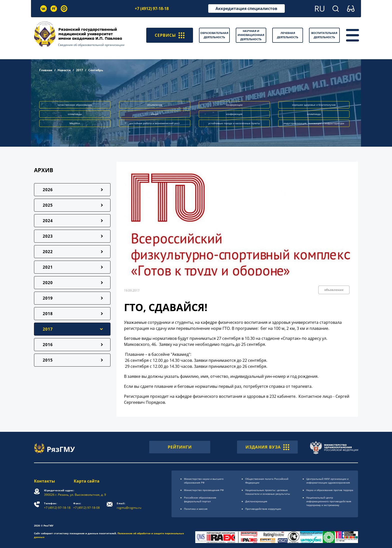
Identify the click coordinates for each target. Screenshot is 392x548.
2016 (48, 345)
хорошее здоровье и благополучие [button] (314, 105)
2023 (48, 236)
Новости (64, 70)
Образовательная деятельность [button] (214, 35)
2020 (48, 283)
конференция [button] (234, 114)
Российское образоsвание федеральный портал (200, 499)
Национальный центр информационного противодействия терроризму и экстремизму (329, 501)
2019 (48, 298)
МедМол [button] (75, 123)
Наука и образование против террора (330, 490)
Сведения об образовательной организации (91, 45)
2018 (48, 314)
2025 (48, 205)
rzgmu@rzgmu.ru (129, 506)
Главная (46, 70)
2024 (48, 221)
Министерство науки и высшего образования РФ (204, 481)
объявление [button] (155, 105)
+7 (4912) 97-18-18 (152, 8)
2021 (48, 267)
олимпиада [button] (314, 114)
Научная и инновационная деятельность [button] (251, 35)
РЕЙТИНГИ (180, 447)
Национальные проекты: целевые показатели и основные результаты (268, 492)
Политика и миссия (196, 509)
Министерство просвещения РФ (204, 490)
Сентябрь (96, 70)
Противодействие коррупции (263, 509)
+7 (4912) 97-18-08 (86, 506)
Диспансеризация (256, 501)
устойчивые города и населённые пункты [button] (234, 123)
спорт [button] (154, 114)
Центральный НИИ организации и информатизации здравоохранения (328, 481)
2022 (48, 252)
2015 (48, 360)
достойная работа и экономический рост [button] (154, 123)
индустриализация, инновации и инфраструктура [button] (314, 123)
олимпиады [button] (75, 114)
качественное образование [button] (75, 105)
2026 (48, 190)
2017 (79, 70)
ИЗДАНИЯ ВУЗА (267, 447)
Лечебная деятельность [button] (288, 35)
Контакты (44, 481)
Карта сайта (87, 481)
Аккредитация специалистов (246, 8)
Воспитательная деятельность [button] (324, 35)
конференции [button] (234, 105)
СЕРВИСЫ (170, 35)
